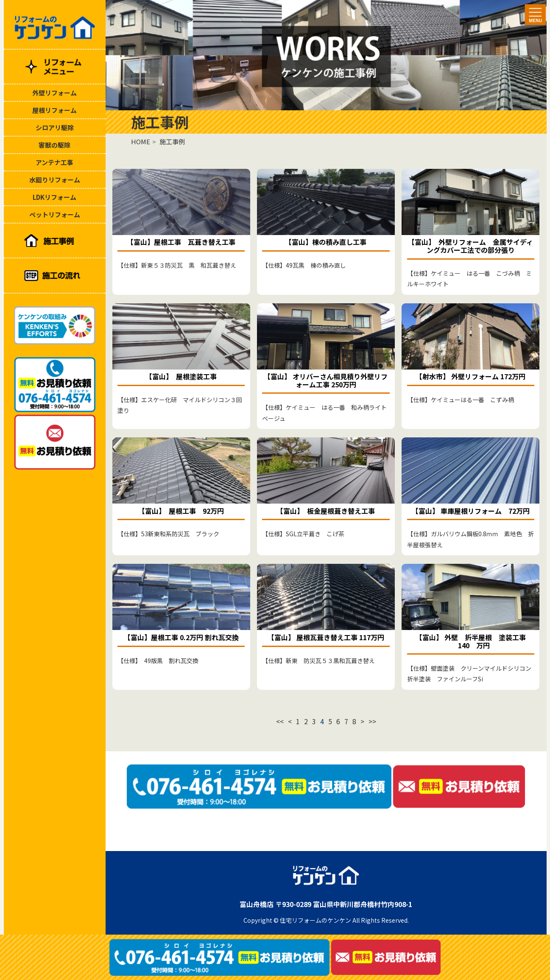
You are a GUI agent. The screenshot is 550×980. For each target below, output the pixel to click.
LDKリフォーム (54, 197)
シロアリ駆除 (55, 127)
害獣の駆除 (54, 145)
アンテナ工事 (54, 162)
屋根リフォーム (54, 110)
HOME (141, 141)
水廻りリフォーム (55, 180)
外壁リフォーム (54, 93)
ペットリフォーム (55, 214)
